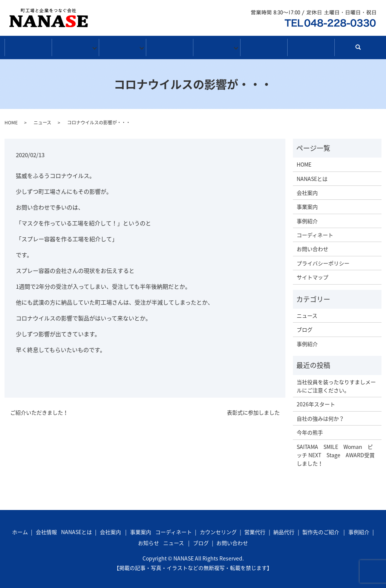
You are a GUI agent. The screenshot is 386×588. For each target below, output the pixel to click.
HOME (11, 120)
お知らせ (217, 47)
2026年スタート (316, 401)
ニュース (42, 120)
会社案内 (307, 190)
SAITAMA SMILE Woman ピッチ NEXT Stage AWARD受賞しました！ (336, 452)
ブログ (264, 47)
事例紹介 (169, 47)
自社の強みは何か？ (320, 416)
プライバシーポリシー (323, 260)
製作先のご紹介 (321, 529)
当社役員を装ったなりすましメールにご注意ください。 (336, 383)
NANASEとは (312, 176)
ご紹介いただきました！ (39, 410)
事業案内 (122, 47)
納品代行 (284, 529)
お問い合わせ (311, 47)
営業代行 (255, 529)
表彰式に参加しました (253, 410)
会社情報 (75, 47)
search (361, 48)
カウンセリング (218, 529)
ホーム (28, 47)
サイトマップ (312, 274)
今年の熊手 (310, 430)
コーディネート (315, 232)
